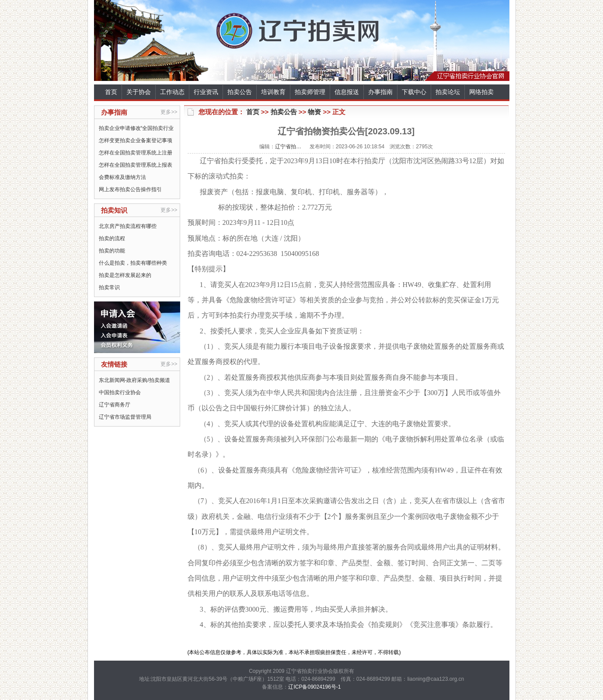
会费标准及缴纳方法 (122, 177)
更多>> (169, 112)
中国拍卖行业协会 (120, 392)
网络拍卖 (481, 92)
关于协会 (139, 92)
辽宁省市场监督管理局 (125, 417)
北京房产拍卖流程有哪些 (128, 226)
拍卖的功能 (112, 251)
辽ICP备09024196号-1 (314, 687)
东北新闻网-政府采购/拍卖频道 (134, 380)
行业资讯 (206, 92)
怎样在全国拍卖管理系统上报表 (136, 165)
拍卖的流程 (112, 238)
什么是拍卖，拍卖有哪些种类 (133, 263)
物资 (314, 112)
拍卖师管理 (310, 92)
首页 (111, 92)
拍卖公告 (240, 92)
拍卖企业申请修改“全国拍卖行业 (136, 128)
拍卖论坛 (448, 92)
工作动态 (172, 92)
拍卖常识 (109, 287)
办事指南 (380, 92)
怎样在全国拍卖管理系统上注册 (136, 153)
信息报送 (347, 92)
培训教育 (273, 92)
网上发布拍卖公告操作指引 (130, 189)
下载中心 (414, 92)
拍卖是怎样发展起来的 (125, 275)
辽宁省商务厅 (115, 405)
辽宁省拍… (288, 147)
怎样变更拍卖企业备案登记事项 (136, 140)
